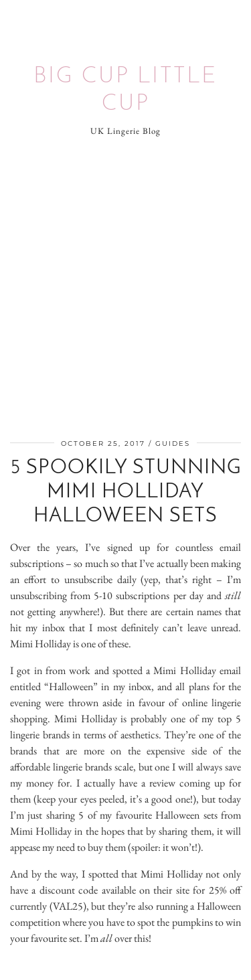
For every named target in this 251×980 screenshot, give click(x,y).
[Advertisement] (125, 290)
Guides (173, 443)
